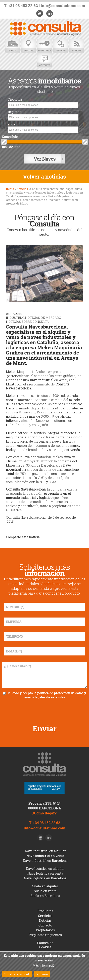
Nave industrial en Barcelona (45, 861)
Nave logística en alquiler (45, 869)
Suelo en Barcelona (45, 896)
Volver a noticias (44, 177)
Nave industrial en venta (45, 856)
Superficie (10, 137)
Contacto (44, 60)
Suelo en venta (45, 891)
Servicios (61, 46)
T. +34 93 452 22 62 (21, 6)
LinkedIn (50, 13)
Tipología (15, 100)
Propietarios (44, 46)
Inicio (10, 189)
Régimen (15, 112)
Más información (44, 966)
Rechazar (42, 974)
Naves (12, 46)
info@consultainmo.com (63, 6)
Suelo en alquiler (45, 886)
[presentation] (44, 710)
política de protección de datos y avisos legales (55, 695)
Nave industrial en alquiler (45, 851)
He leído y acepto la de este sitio (46, 695)
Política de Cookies (45, 945)
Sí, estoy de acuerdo (17, 974)
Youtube (40, 13)
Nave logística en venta (45, 873)
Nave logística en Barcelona (45, 878)
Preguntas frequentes (45, 935)
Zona (12, 124)
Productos (45, 911)
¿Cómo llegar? (44, 813)
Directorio (28, 46)
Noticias (77, 46)
